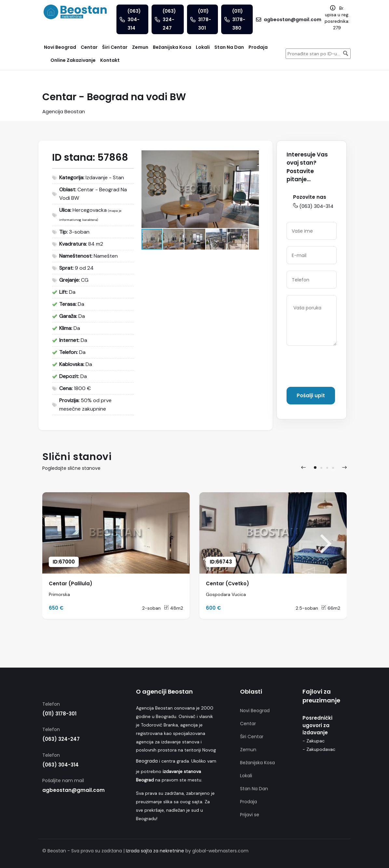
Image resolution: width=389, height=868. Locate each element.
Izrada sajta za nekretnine (155, 851)
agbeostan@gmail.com (74, 790)
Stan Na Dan (254, 789)
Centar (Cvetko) (228, 583)
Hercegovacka (90, 210)
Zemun (248, 750)
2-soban (151, 608)
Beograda (147, 761)
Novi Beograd (255, 711)
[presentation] (336, 368)
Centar (248, 724)
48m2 (174, 608)
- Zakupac (314, 741)
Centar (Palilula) (71, 583)
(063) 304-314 (313, 206)
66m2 (331, 608)
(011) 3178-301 (59, 714)
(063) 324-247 (61, 739)
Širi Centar (252, 737)
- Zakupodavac (319, 749)
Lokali (246, 776)
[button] (253, 156)
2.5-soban (307, 608)
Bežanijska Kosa (257, 763)
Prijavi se (250, 815)
